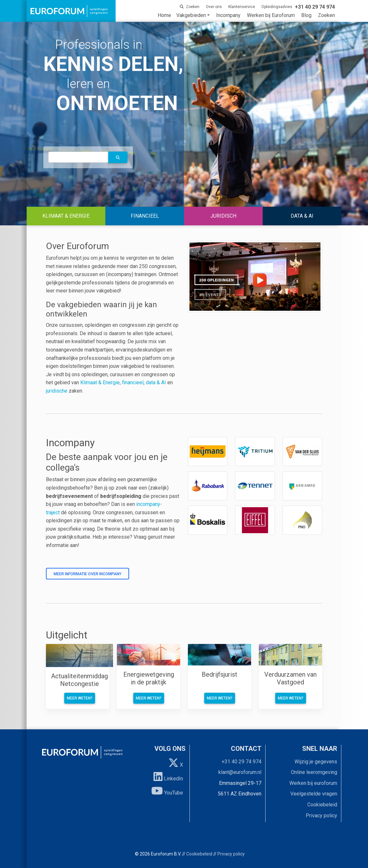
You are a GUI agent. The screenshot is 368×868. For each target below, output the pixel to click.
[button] (118, 157)
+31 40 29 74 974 (241, 762)
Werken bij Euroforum (271, 15)
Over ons (214, 7)
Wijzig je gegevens (316, 762)
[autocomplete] (78, 157)
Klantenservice (242, 7)
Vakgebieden (191, 15)
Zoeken (326, 15)
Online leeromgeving (314, 772)
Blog (306, 15)
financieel (133, 382)
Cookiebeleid (322, 805)
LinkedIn (168, 777)
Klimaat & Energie (100, 382)
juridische (57, 391)
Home (164, 15)
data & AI (157, 382)
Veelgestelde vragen (314, 794)
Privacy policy (321, 816)
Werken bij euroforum (313, 783)
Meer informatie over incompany (88, 574)
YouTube (167, 791)
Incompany (228, 15)
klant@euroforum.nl (240, 772)
